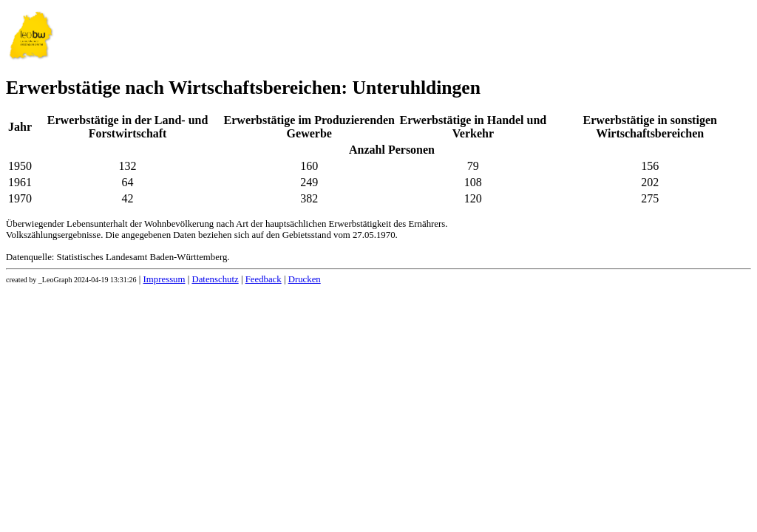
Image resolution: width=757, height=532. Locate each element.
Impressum (164, 279)
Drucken (305, 279)
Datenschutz (215, 279)
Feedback (264, 279)
